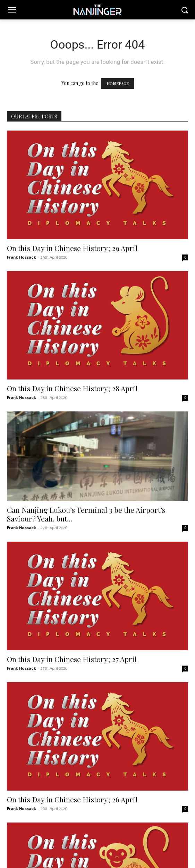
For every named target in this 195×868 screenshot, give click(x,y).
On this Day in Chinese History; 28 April (72, 388)
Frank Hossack (22, 257)
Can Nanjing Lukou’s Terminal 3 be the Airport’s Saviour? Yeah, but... (86, 514)
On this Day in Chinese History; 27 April (72, 659)
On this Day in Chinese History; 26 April (72, 799)
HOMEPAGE (118, 84)
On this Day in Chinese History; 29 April (72, 248)
